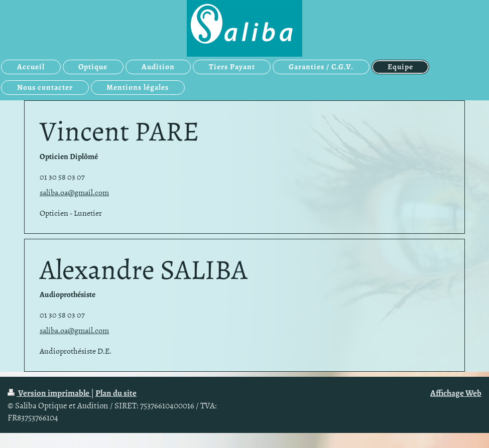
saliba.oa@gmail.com (74, 192)
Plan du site (116, 393)
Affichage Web (456, 393)
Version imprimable (49, 393)
